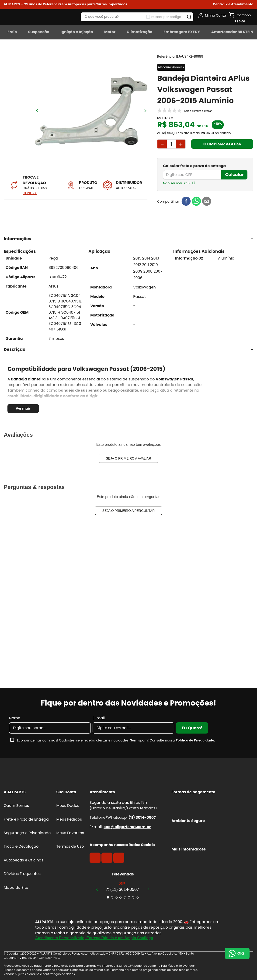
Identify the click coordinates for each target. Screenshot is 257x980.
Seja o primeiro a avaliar (128, 458)
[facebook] (186, 202)
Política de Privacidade (195, 740)
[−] (162, 144)
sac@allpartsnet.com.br (127, 827)
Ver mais (23, 408)
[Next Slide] (148, 889)
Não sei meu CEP (177, 183)
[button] (233, 4)
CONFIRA (30, 193)
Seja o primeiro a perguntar (129, 511)
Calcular (234, 174)
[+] (181, 144)
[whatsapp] (196, 202)
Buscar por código (166, 17)
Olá (241, 953)
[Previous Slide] (97, 889)
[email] (207, 202)
